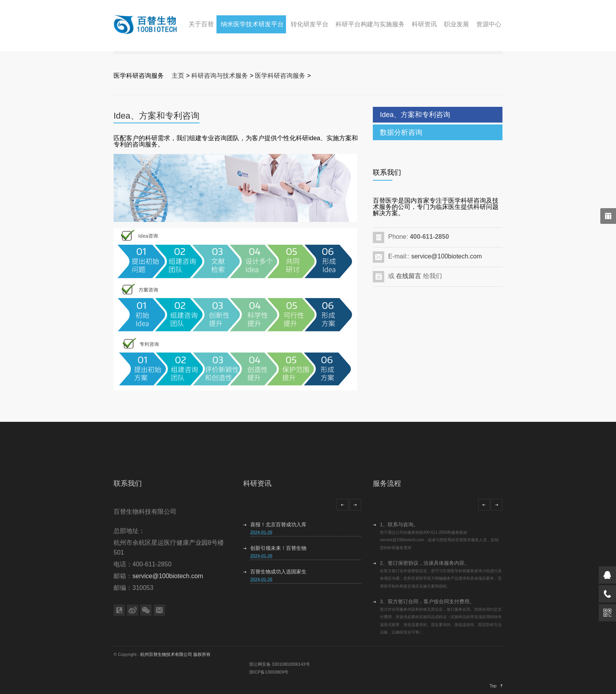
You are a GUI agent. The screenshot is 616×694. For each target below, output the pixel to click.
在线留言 (409, 276)
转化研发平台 (310, 24)
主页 (178, 76)
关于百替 (201, 24)
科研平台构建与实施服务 (370, 24)
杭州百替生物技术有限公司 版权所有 (175, 654)
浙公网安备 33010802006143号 (280, 664)
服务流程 (387, 483)
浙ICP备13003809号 (269, 672)
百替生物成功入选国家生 (278, 572)
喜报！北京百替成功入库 (278, 525)
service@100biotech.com (447, 256)
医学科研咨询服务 (280, 76)
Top (493, 686)
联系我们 (128, 483)
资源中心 (489, 24)
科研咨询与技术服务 (220, 76)
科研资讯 (424, 24)
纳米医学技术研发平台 (252, 24)
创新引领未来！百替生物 (278, 548)
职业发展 (456, 24)
